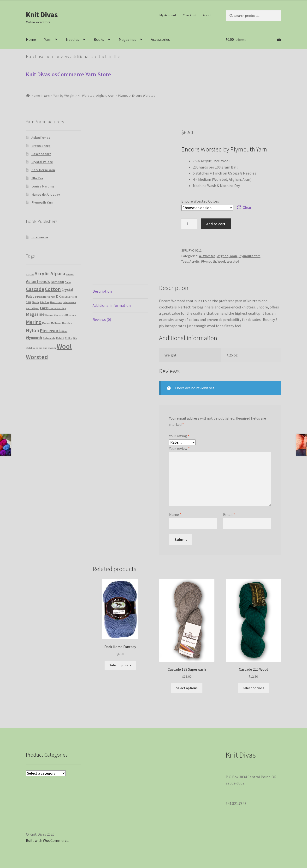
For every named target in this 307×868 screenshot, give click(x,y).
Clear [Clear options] (247, 207)
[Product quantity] (189, 224)
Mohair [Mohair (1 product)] (46, 323)
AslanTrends (41, 138)
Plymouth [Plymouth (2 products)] (34, 338)
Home (31, 39)
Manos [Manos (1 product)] (49, 315)
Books (99, 39)
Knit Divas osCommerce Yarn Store (68, 74)
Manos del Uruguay (46, 194)
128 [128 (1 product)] (28, 274)
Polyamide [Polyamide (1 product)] (49, 338)
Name (175, 514)
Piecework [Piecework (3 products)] (50, 331)
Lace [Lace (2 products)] (44, 308)
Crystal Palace (42, 162)
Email (229, 514)
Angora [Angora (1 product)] (70, 274)
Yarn (48, 39)
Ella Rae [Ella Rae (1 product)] (45, 302)
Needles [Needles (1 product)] (67, 323)
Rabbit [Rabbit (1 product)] (60, 338)
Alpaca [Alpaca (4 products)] (58, 274)
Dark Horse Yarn (43, 170)
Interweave (40, 237)
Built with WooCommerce (47, 840)
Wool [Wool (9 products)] (64, 346)
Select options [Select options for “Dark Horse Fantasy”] (120, 665)
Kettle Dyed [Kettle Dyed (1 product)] (33, 308)
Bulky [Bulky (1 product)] (68, 282)
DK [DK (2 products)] (58, 296)
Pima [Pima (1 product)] (64, 331)
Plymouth (209, 261)
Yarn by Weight (64, 96)
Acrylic (195, 261)
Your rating (179, 436)
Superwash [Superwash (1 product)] (49, 348)
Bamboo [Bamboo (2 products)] (57, 282)
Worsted (233, 261)
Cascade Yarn (41, 154)
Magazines (127, 39)
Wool (221, 261)
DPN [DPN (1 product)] (28, 302)
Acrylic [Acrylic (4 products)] (42, 274)
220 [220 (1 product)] (32, 274)
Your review (179, 448)
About (207, 15)
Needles (73, 39)
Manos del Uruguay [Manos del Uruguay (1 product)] (65, 315)
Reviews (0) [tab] (102, 319)
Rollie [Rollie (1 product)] (68, 338)
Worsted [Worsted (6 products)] (37, 357)
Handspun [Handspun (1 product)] (56, 302)
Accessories (160, 39)
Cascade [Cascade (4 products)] (35, 289)
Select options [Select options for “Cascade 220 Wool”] (253, 688)
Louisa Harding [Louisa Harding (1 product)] (57, 308)
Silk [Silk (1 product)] (75, 338)
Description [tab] (102, 291)
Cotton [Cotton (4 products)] (53, 289)
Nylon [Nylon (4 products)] (32, 330)
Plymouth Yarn (250, 256)
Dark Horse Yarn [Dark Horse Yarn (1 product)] (46, 297)
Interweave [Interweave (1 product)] (69, 302)
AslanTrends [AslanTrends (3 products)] (38, 281)
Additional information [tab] (112, 305)
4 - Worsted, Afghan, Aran (96, 96)
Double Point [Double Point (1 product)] (69, 297)
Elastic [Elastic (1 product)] (35, 302)
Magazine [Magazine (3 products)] (35, 314)
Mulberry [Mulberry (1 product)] (56, 323)
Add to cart (216, 224)
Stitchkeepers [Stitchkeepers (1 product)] (34, 348)
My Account (168, 15)
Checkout (190, 15)
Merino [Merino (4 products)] (34, 322)
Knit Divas (42, 15)
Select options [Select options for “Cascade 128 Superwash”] (187, 688)
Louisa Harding (43, 186)
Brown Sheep (41, 146)
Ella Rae (37, 178)
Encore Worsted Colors (200, 201)
